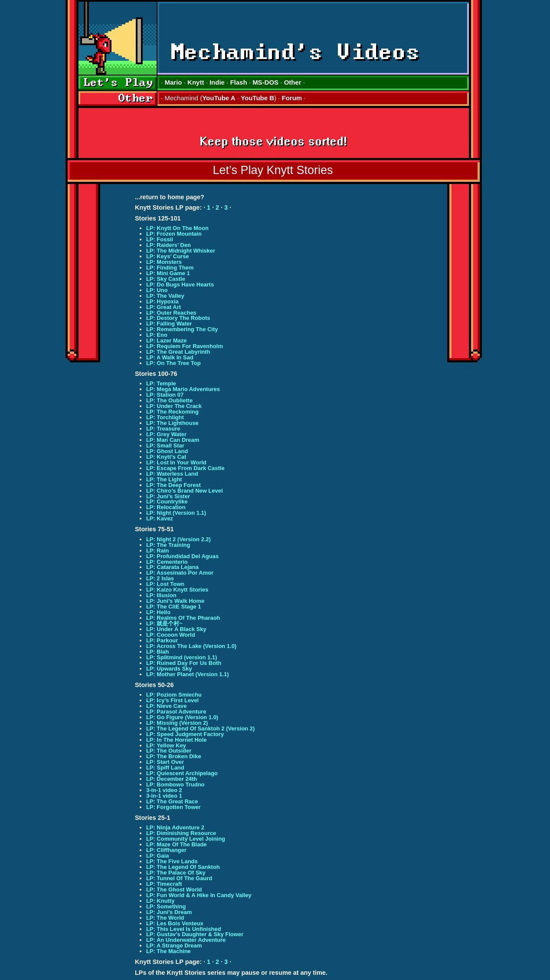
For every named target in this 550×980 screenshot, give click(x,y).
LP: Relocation (166, 507)
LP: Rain (158, 551)
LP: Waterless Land (172, 474)
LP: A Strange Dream (174, 945)
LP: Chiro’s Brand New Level (185, 491)
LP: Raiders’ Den (169, 245)
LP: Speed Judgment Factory (185, 734)
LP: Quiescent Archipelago (182, 773)
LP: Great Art (164, 307)
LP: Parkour (162, 640)
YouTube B (257, 98)
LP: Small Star (165, 446)
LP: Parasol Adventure (176, 712)
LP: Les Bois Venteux (175, 923)
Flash (238, 82)
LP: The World (165, 918)
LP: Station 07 (165, 395)
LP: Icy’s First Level (172, 700)
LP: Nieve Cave (167, 706)
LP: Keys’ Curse (168, 256)
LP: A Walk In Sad (170, 357)
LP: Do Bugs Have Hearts (180, 284)
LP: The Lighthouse (172, 423)
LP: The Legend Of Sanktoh (183, 867)
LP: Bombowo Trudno (175, 784)
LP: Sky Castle (166, 279)
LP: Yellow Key (166, 745)
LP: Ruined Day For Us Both (184, 663)
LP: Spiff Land (165, 768)
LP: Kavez (160, 518)
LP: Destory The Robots (178, 318)
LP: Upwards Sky (169, 669)
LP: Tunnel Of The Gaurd (179, 878)
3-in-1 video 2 (164, 790)
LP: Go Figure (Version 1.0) (182, 717)
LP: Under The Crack (174, 406)
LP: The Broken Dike (174, 756)
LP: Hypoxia (162, 301)
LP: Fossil (160, 239)
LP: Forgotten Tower (174, 807)
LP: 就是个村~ (164, 623)
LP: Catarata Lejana (172, 567)
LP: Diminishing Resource (181, 833)
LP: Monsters (164, 262)
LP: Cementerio (167, 562)
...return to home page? (170, 197)
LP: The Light (164, 479)
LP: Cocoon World (171, 635)
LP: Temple (161, 383)
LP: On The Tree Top (174, 363)
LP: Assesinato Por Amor (180, 573)
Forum (292, 98)
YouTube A (219, 98)
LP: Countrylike (167, 502)
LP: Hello (158, 612)
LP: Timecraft (164, 884)
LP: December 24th (172, 779)
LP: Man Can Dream (173, 440)
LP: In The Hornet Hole (177, 740)
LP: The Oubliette (169, 400)
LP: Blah (158, 652)
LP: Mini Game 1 (168, 273)
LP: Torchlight (165, 417)
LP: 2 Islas (160, 578)
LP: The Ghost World (174, 890)
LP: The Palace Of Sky (176, 873)
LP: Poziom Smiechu (174, 695)
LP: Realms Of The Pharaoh (183, 618)
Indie (217, 82)
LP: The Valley (165, 296)
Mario (174, 82)
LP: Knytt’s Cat (166, 457)
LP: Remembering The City (182, 329)
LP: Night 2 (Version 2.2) (178, 539)
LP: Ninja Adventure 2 (175, 827)
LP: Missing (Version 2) (177, 723)
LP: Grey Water (166, 434)
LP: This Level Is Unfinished (184, 929)
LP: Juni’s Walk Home (175, 601)
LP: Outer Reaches (171, 313)
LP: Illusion (161, 595)
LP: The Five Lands (172, 861)
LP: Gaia (158, 856)
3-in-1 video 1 (164, 796)
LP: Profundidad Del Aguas (182, 556)
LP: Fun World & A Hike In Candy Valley (199, 895)
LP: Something (166, 906)
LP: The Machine (169, 951)
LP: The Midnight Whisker (181, 251)
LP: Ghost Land (167, 451)
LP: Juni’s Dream (169, 912)
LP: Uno (157, 290)
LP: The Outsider (169, 751)
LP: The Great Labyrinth (178, 352)
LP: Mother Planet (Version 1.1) (188, 674)
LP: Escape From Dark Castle (185, 468)
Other (293, 82)
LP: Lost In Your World (176, 462)
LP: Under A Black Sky (176, 629)
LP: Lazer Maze (167, 340)
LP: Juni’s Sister (168, 496)
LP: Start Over (165, 762)
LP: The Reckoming (172, 412)
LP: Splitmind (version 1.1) (182, 657)
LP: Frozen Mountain (174, 234)
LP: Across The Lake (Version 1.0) (191, 646)
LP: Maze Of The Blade (177, 844)
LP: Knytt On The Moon (177, 228)
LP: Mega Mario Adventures (183, 389)
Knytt (196, 82)
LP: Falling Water (169, 324)
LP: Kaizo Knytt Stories (177, 590)
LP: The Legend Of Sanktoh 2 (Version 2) (200, 728)
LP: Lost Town (165, 584)
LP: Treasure (163, 429)
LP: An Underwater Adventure (186, 940)
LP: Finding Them (170, 268)
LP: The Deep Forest (174, 485)
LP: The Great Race (172, 801)
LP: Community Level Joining (186, 839)
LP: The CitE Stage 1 (174, 607)
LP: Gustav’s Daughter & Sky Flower (195, 934)
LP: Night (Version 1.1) (176, 513)
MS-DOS (265, 82)
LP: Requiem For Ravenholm (185, 346)
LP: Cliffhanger (166, 850)
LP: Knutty (160, 901)
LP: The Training (168, 545)
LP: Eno (157, 335)
